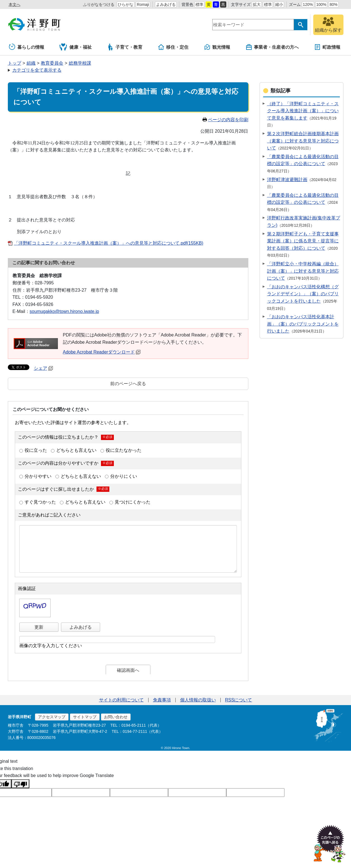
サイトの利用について (121, 700)
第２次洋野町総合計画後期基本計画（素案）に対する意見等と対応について (303, 141)
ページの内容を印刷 (225, 120)
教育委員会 (52, 63)
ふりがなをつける (99, 4)
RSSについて (239, 700)
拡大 (257, 4)
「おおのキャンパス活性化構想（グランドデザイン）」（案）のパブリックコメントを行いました (303, 294)
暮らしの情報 (27, 47)
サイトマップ (85, 717)
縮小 (279, 4)
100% (321, 4)
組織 (31, 63)
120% (308, 4)
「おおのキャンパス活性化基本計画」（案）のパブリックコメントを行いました (303, 324)
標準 (199, 4)
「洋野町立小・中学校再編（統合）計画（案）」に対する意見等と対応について (303, 271)
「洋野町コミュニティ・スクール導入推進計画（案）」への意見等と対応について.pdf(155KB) (109, 243)
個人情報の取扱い (198, 700)
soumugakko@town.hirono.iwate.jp (64, 311)
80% (333, 4)
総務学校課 (80, 63)
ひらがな (126, 4)
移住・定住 (173, 47)
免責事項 (162, 700)
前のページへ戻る (128, 384)
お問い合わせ (116, 717)
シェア (43, 368)
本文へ (15, 4)
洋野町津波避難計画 (287, 180)
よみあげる (166, 4)
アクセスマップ (52, 717)
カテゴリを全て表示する (37, 70)
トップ (15, 63)
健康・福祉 (76, 47)
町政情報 (327, 47)
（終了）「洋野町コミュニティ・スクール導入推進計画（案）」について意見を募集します (303, 111)
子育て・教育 (125, 47)
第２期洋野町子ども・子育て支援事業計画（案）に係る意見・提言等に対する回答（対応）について (303, 241)
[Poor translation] (20, 784)
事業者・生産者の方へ (272, 47)
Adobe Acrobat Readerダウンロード (102, 352)
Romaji (143, 4)
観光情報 (217, 47)
